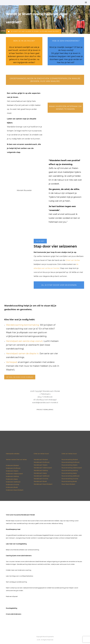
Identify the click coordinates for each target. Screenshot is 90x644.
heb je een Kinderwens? (66, 41)
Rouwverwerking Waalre (69, 465)
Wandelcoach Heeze (40, 473)
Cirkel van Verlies (73, 260)
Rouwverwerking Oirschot (70, 479)
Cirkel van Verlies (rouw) (41, 454)
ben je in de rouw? (24, 41)
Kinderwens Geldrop (12, 476)
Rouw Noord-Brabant (68, 484)
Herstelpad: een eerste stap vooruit (24, 341)
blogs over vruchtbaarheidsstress (23, 576)
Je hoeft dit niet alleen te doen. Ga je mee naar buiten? (34, 31)
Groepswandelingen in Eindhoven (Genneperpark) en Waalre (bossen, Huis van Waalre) (45, 80)
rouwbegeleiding (21, 544)
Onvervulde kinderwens (14, 614)
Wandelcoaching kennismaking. (23, 325)
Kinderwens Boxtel (12, 487)
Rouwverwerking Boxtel (69, 481)
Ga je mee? (40, 241)
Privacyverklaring (45, 410)
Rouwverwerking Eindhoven (71, 462)
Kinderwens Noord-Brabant (15, 490)
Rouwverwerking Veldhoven (71, 476)
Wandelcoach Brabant (41, 460)
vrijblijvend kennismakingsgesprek (34, 588)
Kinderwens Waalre (12, 471)
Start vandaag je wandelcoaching (16, 582)
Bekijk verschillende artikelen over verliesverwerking (22, 550)
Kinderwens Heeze (12, 479)
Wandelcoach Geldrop (41, 470)
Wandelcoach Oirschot (41, 479)
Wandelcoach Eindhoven (42, 462)
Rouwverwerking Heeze (69, 473)
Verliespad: (12, 362)
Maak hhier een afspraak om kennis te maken (65, 108)
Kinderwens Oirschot (12, 485)
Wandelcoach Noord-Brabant (43, 484)
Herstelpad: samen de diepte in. (23, 353)
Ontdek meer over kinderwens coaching (19, 570)
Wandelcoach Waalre (41, 465)
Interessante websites (13, 454)
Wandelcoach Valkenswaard (43, 468)
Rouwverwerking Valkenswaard (72, 468)
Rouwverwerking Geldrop (70, 470)
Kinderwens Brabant (12, 465)
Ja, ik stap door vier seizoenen (59, 285)
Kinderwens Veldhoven (13, 482)
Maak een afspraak (12, 596)
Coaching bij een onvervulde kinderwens (19, 556)
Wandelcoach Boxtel (40, 481)
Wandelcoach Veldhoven (42, 476)
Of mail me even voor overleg (20, 377)
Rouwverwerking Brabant (70, 460)
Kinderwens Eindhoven (13, 468)
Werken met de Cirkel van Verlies (16, 460)
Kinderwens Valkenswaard (14, 474)
